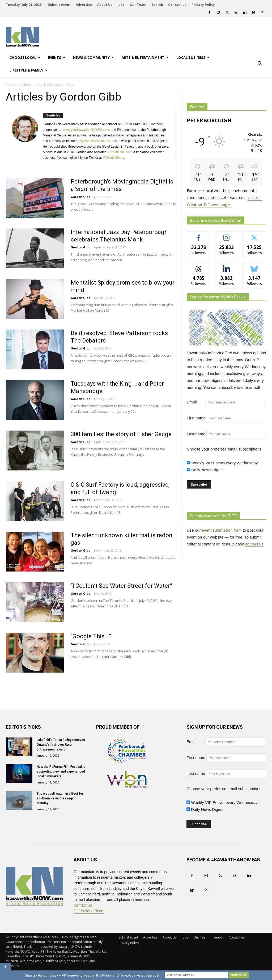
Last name (196, 434)
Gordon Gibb (80, 197)
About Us (105, 5)
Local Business (193, 57)
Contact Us (83, 905)
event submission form (222, 530)
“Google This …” (91, 636)
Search (157, 5)
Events (57, 57)
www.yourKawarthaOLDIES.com (86, 130)
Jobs (121, 5)
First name (196, 418)
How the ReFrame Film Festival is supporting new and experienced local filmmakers (61, 772)
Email (196, 402)
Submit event (59, 5)
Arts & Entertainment (145, 57)
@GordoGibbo (113, 158)
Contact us (177, 5)
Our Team (138, 5)
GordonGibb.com (119, 152)
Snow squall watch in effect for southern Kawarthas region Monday (60, 798)
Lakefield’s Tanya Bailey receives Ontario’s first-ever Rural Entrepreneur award (61, 745)
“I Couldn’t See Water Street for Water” (121, 586)
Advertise (84, 5)
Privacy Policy (203, 5)
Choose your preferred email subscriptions (224, 449)
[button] (260, 64)
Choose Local (25, 57)
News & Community (93, 57)
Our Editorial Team (89, 911)
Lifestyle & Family (29, 70)
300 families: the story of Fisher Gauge (121, 434)
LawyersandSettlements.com (96, 141)
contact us (254, 544)
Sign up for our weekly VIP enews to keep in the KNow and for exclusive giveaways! (92, 975)
